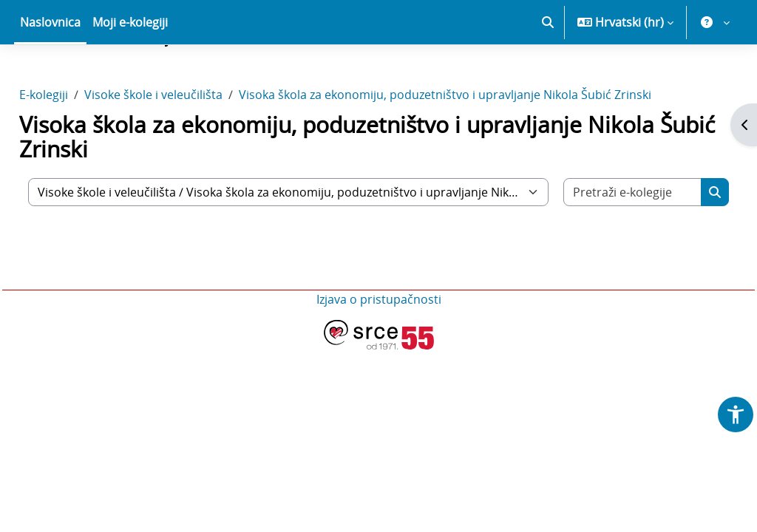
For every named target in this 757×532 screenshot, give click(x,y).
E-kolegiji (77, 146)
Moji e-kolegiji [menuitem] (130, 74)
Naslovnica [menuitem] (50, 74)
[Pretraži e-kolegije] (608, 244)
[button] (548, 74)
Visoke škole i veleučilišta (187, 146)
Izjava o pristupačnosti (379, 351)
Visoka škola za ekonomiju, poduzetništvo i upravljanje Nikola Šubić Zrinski (478, 146)
